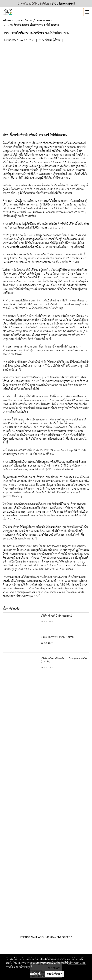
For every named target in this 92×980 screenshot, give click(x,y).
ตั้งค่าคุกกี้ (35, 974)
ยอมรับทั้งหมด (55, 974)
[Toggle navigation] (87, 12)
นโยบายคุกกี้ (26, 967)
